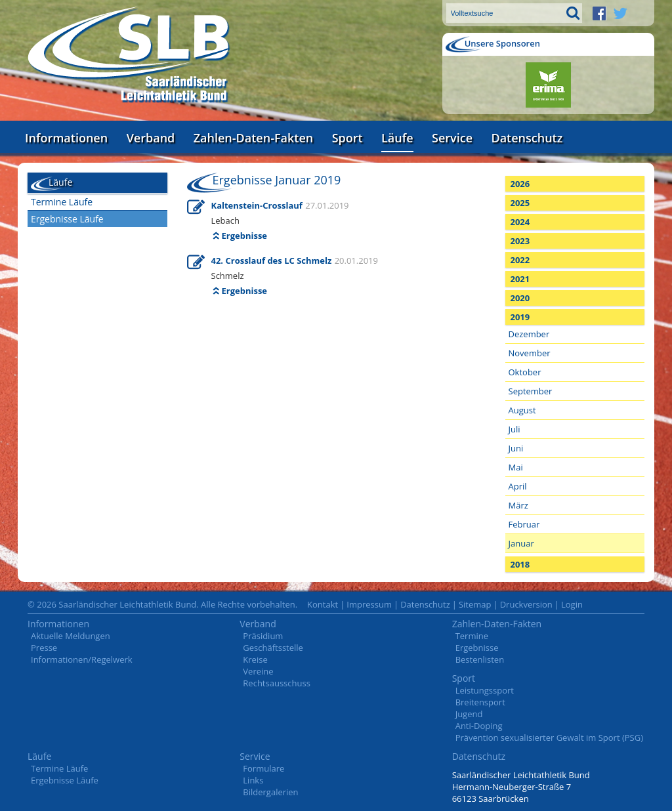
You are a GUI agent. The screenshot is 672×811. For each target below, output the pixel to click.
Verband (151, 138)
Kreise (255, 659)
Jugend (469, 714)
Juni (516, 448)
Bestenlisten (480, 659)
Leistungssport (485, 690)
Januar (521, 543)
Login (572, 604)
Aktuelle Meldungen (71, 636)
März (518, 505)
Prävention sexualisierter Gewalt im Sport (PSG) (549, 738)
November (530, 353)
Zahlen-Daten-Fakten (253, 138)
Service (452, 138)
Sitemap (475, 604)
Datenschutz (527, 138)
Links (253, 780)
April (518, 486)
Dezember (529, 334)
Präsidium (263, 636)
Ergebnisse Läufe (67, 219)
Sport (347, 138)
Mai (516, 467)
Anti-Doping (479, 726)
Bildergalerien (270, 792)
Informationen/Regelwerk (82, 659)
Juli (514, 429)
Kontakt (323, 604)
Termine (472, 636)
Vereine (258, 671)
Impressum (369, 604)
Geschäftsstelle (273, 648)
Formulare (263, 768)
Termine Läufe (62, 202)
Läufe (397, 138)
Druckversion (526, 604)
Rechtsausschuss (277, 683)
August (522, 410)
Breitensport (480, 702)
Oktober (525, 372)
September (531, 391)
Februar (524, 524)
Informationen (66, 138)
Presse (44, 648)
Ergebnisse (245, 236)
